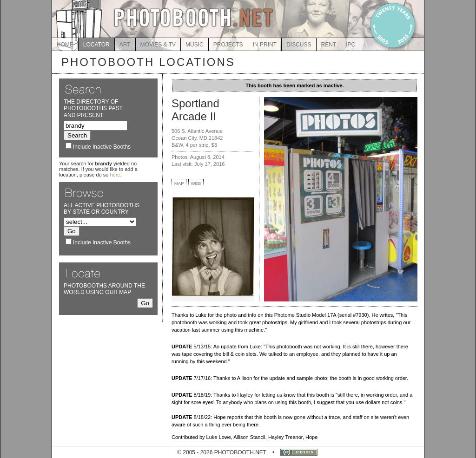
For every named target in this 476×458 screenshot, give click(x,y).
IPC (350, 45)
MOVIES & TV (158, 45)
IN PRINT (265, 45)
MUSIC (195, 45)
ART (125, 45)
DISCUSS (299, 45)
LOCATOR (96, 45)
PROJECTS (228, 45)
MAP (179, 183)
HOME (65, 45)
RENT (329, 45)
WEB (196, 183)
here (115, 175)
